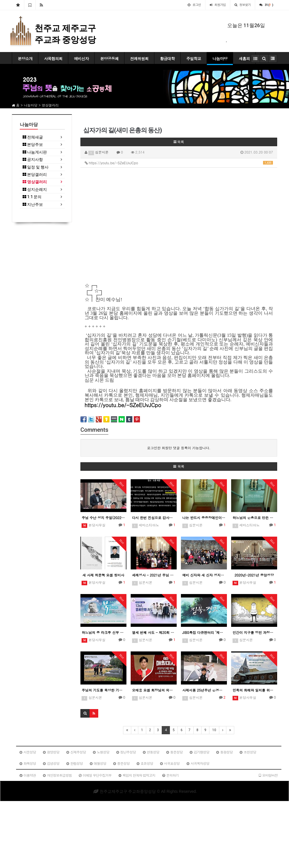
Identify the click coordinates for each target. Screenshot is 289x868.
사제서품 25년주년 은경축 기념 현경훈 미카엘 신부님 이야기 (204, 690)
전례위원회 (139, 59)
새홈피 (244, 59)
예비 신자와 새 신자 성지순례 (204, 575)
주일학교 (194, 59)
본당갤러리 (35, 175)
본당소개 (25, 59)
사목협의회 (53, 59)
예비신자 (81, 59)
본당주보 (33, 145)
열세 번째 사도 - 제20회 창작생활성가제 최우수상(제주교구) (154, 632)
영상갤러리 (35, 182)
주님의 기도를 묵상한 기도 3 (103, 690)
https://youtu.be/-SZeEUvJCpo (179, 163)
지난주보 (33, 205)
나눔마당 (220, 59)
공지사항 (33, 160)
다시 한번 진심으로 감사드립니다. (154, 518)
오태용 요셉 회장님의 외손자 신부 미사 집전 (154, 690)
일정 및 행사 (36, 167)
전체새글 (33, 137)
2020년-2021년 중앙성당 (254, 575)
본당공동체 (109, 59)
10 (214, 730)
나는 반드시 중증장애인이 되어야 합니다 (204, 518)
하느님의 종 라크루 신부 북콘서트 (103, 632)
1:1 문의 (32, 197)
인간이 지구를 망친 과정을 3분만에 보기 (254, 632)
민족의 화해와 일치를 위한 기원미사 (254, 690)
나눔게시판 (35, 152)
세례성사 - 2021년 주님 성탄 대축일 (154, 575)
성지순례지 (35, 190)
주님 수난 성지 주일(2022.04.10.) (103, 518)
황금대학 (167, 59)
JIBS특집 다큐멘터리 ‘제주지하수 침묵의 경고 (204, 632)
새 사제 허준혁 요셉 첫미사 (103, 575)
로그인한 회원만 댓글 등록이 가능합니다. (179, 448)
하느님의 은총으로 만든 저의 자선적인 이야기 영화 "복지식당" (254, 518)
